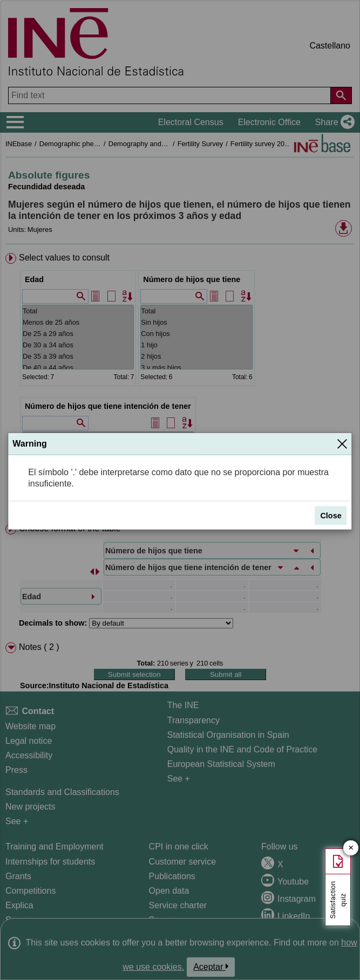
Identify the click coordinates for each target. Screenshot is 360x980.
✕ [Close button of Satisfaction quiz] (351, 848)
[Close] (342, 444)
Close (331, 516)
